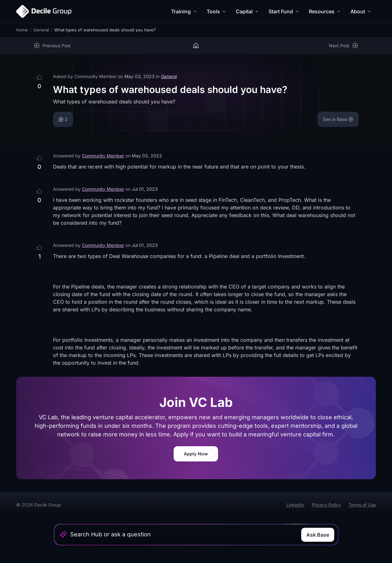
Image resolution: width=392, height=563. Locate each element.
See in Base (338, 119)
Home (22, 30)
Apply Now (196, 454)
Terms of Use (362, 505)
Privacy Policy (326, 505)
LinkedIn (295, 505)
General (41, 30)
